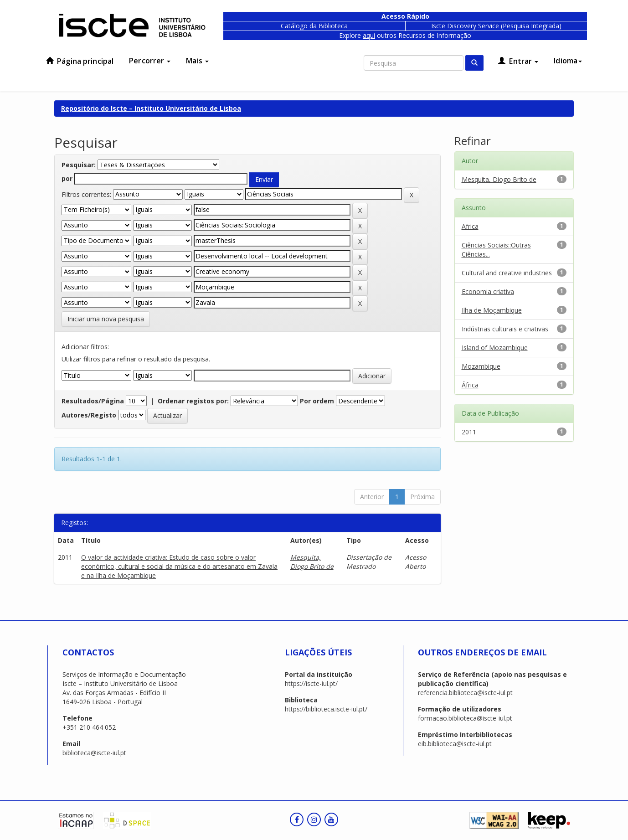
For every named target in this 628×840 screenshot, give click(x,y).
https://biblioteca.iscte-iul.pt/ (326, 709)
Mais (197, 61)
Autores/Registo (89, 415)
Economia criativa (488, 291)
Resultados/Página (93, 401)
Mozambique (481, 366)
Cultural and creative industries (507, 273)
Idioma (568, 61)
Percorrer (150, 61)
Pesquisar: (79, 165)
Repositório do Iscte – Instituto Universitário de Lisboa (151, 108)
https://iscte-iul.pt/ (311, 683)
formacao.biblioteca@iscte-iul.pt (465, 718)
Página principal (80, 61)
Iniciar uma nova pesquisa (106, 319)
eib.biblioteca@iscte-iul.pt (455, 744)
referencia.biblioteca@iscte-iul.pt (465, 693)
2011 (469, 432)
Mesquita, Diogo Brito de (312, 562)
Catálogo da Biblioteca (314, 26)
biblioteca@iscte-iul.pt (94, 753)
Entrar (518, 61)
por (67, 178)
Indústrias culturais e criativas (505, 329)
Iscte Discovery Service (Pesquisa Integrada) (496, 26)
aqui (369, 35)
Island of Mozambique (495, 348)
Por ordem (317, 401)
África (470, 385)
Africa (470, 226)
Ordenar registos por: (193, 401)
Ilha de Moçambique (492, 310)
